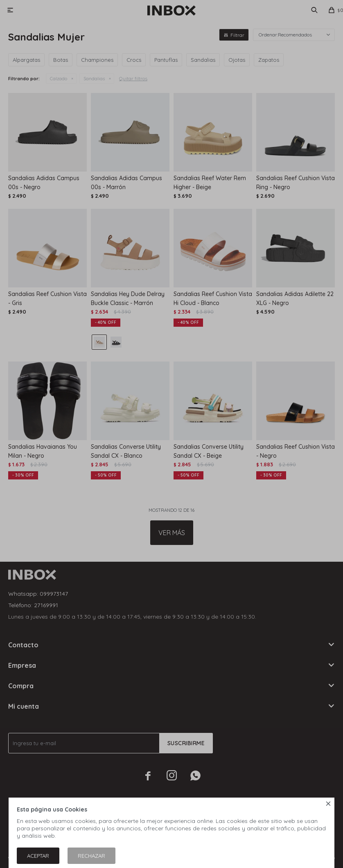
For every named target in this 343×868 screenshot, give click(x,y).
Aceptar (38, 856)
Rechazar (91, 856)
